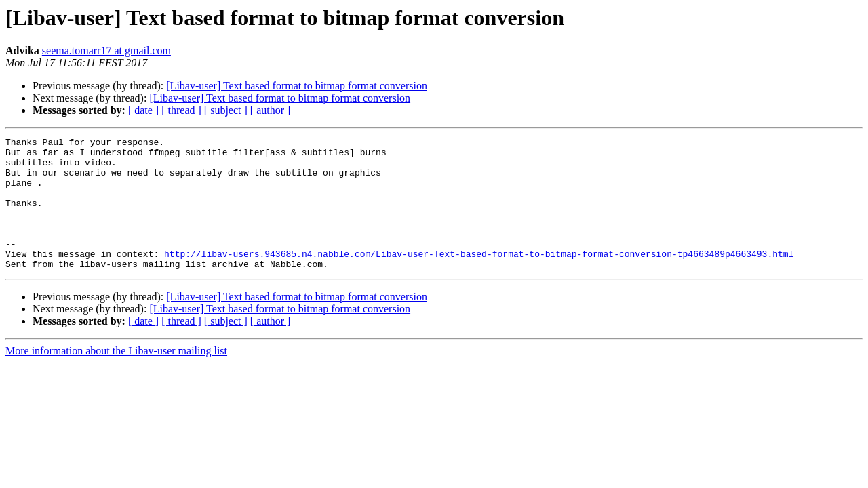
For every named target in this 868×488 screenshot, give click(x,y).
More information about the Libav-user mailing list (116, 377)
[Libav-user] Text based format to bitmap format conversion (297, 86)
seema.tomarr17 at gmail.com (106, 50)
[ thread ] (181, 110)
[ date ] (143, 110)
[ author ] (271, 110)
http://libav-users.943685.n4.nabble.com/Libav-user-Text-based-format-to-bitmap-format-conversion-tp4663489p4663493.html (479, 278)
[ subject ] (226, 110)
